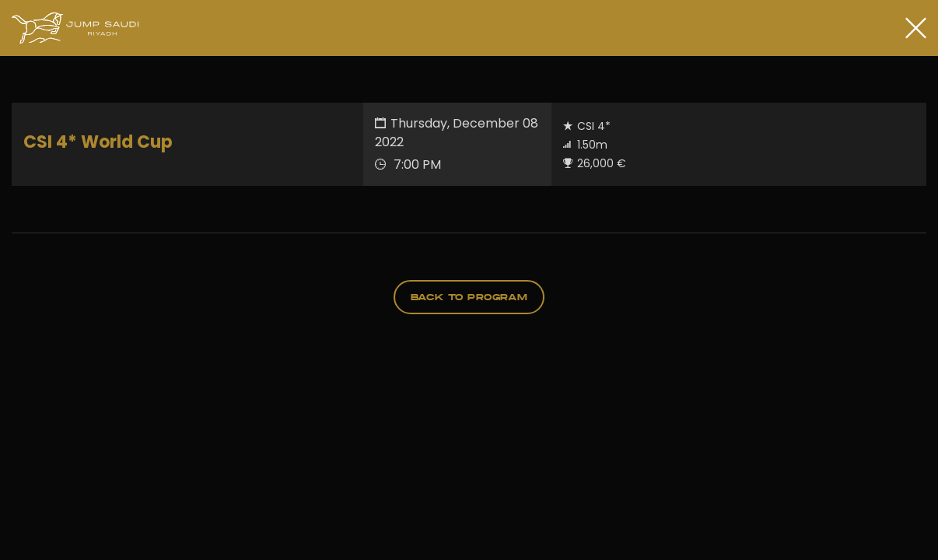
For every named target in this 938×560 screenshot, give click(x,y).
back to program (469, 297)
